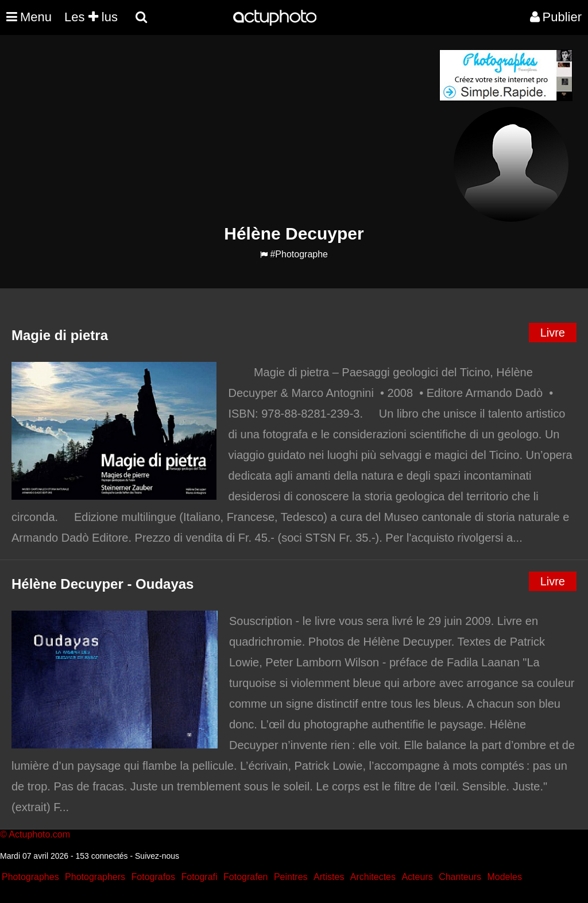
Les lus (91, 17)
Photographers (95, 877)
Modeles (504, 877)
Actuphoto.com (39, 834)
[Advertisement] (225, 130)
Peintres (291, 877)
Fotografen (245, 877)
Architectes (373, 877)
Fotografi (199, 877)
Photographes (30, 877)
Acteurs (417, 877)
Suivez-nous (157, 856)
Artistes (329, 877)
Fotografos (153, 877)
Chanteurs (460, 877)
